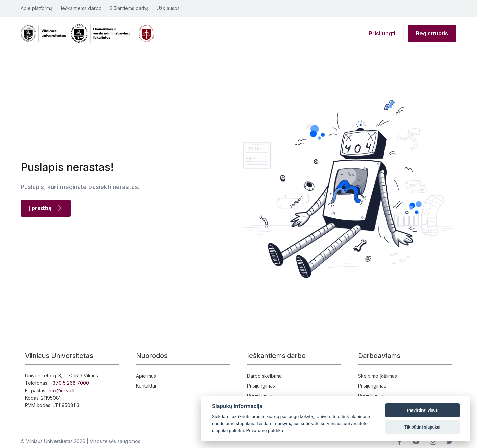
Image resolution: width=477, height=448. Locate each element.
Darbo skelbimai (265, 376)
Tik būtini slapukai (422, 427)
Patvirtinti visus (423, 410)
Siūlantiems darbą (129, 8)
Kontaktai (146, 386)
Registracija (260, 395)
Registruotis (432, 33)
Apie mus (146, 376)
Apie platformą (37, 8)
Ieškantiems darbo (81, 8)
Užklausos (168, 8)
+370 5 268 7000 (69, 383)
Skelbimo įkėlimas (377, 376)
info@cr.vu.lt (61, 390)
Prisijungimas (261, 386)
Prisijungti (382, 33)
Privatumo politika (265, 430)
